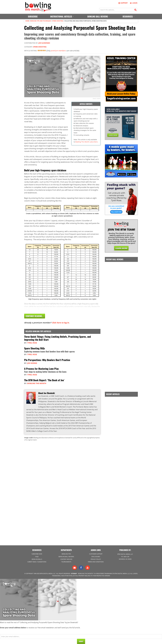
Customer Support (96, 554)
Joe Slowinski (44, 43)
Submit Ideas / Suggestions (37, 562)
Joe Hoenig (32, 363)
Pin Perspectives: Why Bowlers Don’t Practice (47, 360)
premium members (58, 51)
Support (123, 3)
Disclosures (96, 557)
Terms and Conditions (96, 562)
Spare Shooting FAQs (35, 348)
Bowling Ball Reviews (66, 557)
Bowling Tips (66, 554)
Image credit (97, 99)
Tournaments (66, 562)
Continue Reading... (35, 316)
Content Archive (66, 559)
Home (27, 21)
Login (133, 3)
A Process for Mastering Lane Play (41, 369)
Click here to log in (60, 323)
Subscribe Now (37, 554)
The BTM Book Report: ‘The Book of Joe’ (44, 380)
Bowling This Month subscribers (87, 142)
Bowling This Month (37, 383)
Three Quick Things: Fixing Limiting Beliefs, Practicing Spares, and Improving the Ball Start (57, 338)
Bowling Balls (37, 559)
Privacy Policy (96, 559)
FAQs (37, 557)
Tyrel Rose (32, 343)
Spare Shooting (58, 21)
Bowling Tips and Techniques (41, 21)
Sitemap (74, 573)
